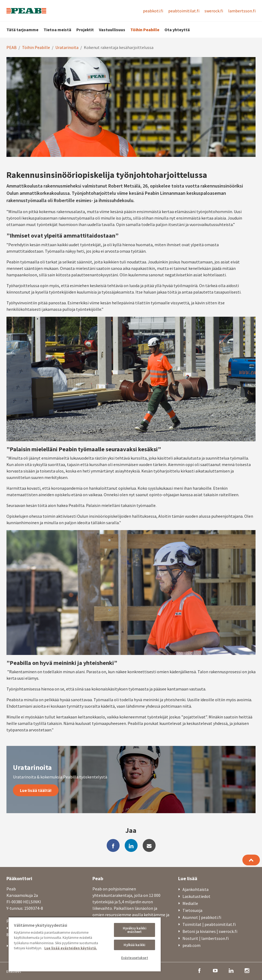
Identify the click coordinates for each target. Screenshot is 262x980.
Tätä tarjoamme (22, 30)
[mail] (149, 845)
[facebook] (113, 845)
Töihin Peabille (145, 30)
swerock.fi (214, 11)
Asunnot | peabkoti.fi (202, 917)
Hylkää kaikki (134, 945)
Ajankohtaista (195, 889)
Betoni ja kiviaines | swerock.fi (210, 931)
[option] (131, 107)
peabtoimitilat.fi (184, 11)
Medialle (190, 903)
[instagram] (247, 970)
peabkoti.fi (153, 11)
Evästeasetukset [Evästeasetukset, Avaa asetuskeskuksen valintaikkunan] (135, 958)
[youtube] (215, 970)
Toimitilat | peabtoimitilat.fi (209, 924)
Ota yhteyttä (177, 30)
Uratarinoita (67, 47)
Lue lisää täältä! (36, 790)
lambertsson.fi (242, 11)
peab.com (191, 945)
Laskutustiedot (196, 896)
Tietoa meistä (57, 30)
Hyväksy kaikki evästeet (135, 930)
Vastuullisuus (112, 30)
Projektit (85, 30)
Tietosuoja (192, 910)
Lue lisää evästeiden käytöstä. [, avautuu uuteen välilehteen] (71, 948)
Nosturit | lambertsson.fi (206, 938)
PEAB (12, 47)
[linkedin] (131, 845)
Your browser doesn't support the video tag (131, 107)
